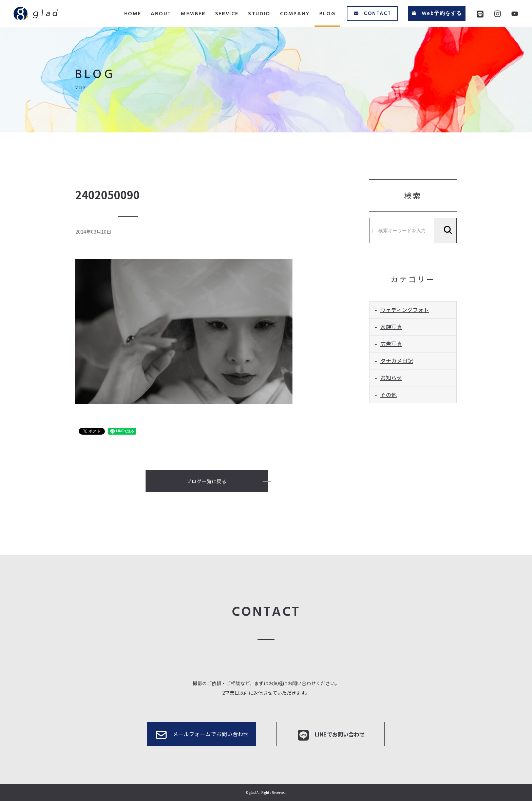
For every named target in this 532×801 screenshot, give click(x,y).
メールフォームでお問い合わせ (202, 735)
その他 (388, 395)
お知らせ (391, 378)
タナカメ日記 (397, 361)
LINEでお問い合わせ (331, 735)
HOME (133, 14)
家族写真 (391, 327)
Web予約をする (436, 14)
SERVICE (227, 14)
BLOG (327, 14)
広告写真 (391, 344)
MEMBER (193, 14)
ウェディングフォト (405, 310)
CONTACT (372, 14)
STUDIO (259, 14)
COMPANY (295, 14)
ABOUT (161, 14)
